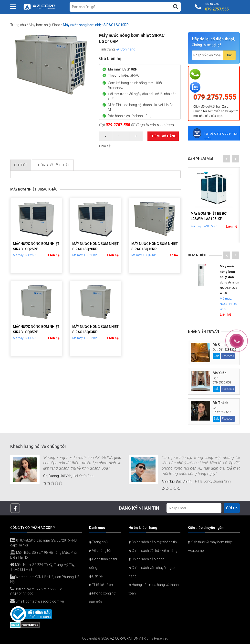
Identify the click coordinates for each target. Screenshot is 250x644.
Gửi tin (232, 508)
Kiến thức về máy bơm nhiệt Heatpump (210, 546)
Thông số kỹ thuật (53, 165)
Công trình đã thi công (103, 563)
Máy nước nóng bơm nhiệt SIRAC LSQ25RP (36, 246)
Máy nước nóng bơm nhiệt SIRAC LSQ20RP (95, 246)
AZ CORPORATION (124, 638)
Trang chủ (18, 25)
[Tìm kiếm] (176, 7)
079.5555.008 (222, 382)
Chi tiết (21, 165)
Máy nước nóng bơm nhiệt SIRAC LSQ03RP (95, 329)
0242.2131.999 (22, 594)
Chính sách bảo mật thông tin (153, 542)
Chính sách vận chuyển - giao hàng (153, 572)
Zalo (216, 356)
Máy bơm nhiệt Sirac (44, 25)
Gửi (230, 55)
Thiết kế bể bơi (101, 585)
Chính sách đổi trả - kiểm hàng (153, 551)
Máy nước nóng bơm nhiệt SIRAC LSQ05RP (36, 329)
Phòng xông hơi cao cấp (103, 598)
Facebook (228, 356)
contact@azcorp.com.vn (45, 601)
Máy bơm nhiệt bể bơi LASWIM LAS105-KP (209, 216)
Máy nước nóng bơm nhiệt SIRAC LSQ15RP (155, 246)
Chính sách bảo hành (146, 559)
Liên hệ (54, 255)
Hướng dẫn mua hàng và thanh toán (154, 589)
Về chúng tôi (100, 551)
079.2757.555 (118, 125)
